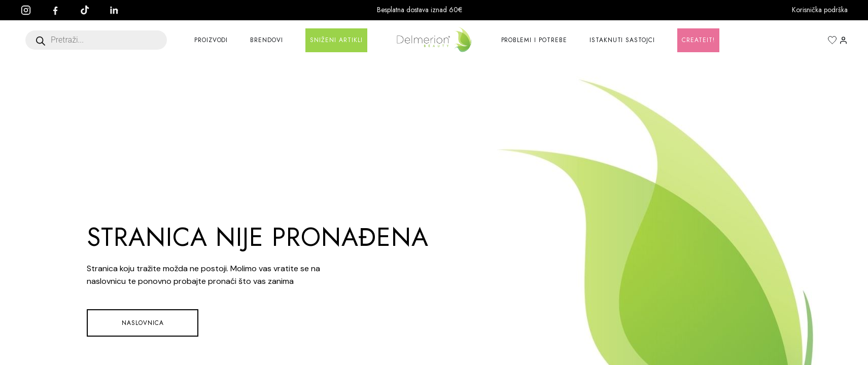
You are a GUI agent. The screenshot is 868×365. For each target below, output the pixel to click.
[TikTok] (90, 10)
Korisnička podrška (820, 10)
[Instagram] (31, 10)
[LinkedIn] (119, 10)
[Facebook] (60, 10)
